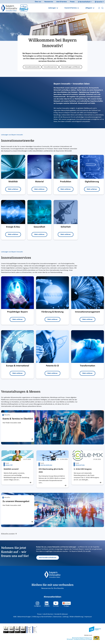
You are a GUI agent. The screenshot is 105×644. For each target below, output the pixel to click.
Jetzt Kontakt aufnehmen (48, 558)
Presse (72, 2)
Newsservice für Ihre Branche (52, 588)
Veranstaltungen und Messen (71, 67)
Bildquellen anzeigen (8, 534)
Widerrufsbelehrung (76, 617)
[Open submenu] (57, 8)
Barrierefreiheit (84, 2)
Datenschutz (58, 617)
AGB (15, 617)
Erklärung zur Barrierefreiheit (42, 617)
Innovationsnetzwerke (32, 67)
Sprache (99, 2)
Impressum (88, 617)
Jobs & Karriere (61, 2)
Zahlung (66, 617)
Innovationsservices (50, 67)
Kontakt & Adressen (61, 614)
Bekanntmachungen (24, 617)
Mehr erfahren (13, 189)
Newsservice (49, 2)
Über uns (38, 2)
